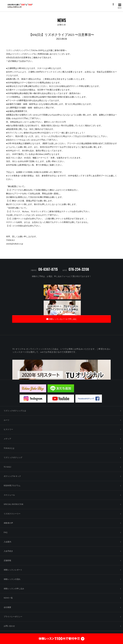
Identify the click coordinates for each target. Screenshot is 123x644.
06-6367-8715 (48, 269)
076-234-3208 (79, 269)
